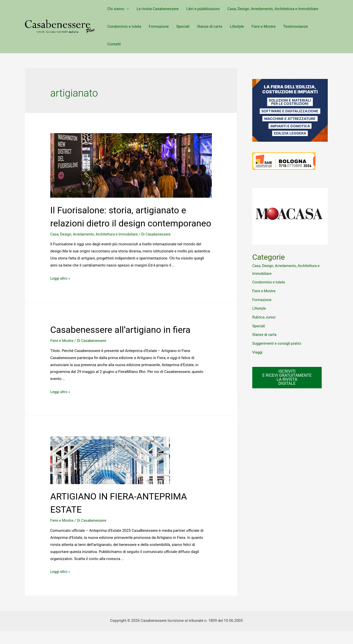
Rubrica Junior (264, 316)
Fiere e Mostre (263, 26)
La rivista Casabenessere (158, 9)
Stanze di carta (210, 26)
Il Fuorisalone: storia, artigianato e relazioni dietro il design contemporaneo (126, 223)
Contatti (114, 44)
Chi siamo (116, 9)
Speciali (183, 26)
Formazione (159, 26)
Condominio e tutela (124, 26)
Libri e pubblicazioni (203, 9)
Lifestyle (237, 26)
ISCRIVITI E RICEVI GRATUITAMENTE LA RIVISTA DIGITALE (288, 375)
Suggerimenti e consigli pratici (278, 341)
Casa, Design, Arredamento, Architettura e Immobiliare (273, 9)
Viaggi (258, 350)
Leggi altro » (60, 291)
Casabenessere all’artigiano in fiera (129, 343)
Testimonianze (295, 26)
